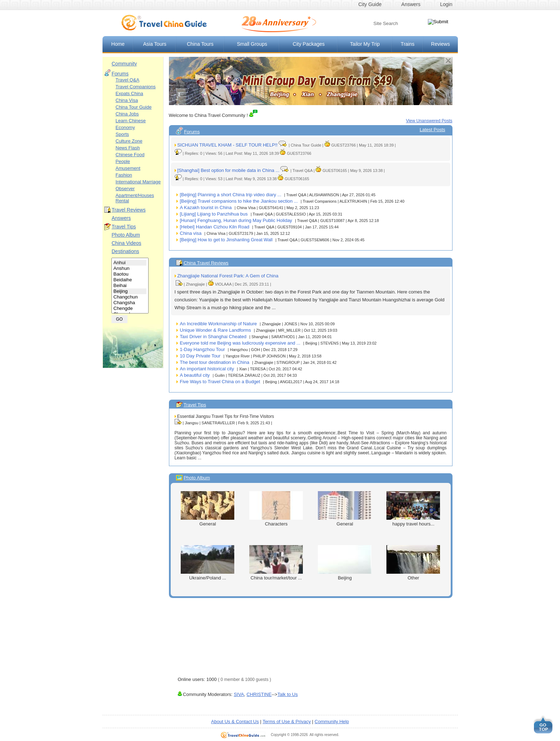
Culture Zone (129, 141)
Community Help (332, 722)
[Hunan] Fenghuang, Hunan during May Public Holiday (236, 220)
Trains (407, 44)
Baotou (130, 274)
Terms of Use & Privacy (287, 722)
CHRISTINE (259, 694)
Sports (122, 134)
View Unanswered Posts (429, 121)
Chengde (130, 308)
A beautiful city (195, 375)
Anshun (130, 268)
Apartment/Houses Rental (135, 198)
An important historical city (207, 369)
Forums (120, 74)
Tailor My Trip (365, 44)
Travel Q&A (128, 80)
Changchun (130, 297)
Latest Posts (432, 130)
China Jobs (127, 114)
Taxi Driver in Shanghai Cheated (213, 337)
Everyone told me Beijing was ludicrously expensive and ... (240, 343)
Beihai (130, 286)
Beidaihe (130, 280)
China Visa (127, 100)
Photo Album (126, 235)
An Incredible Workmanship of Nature (219, 324)
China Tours (200, 44)
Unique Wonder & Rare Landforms (216, 330)
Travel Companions (136, 87)
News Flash (128, 148)
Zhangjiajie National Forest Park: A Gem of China (228, 276)
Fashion (124, 175)
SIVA (239, 694)
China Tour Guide (134, 107)
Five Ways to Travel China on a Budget (220, 382)
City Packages (309, 44)
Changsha (130, 303)
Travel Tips (124, 227)
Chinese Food (130, 155)
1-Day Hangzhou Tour (202, 349)
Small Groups (252, 44)
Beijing (130, 291)
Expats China (129, 93)
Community (124, 64)
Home (118, 44)
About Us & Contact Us (235, 722)
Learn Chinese (131, 121)
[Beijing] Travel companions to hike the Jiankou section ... (239, 201)
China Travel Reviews (206, 263)
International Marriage (138, 182)
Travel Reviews (129, 210)
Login (446, 4)
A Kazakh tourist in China (206, 208)
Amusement (128, 168)
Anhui (130, 263)
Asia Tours (155, 44)
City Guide (370, 4)
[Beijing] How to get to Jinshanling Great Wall (226, 240)
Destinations (126, 251)
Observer (125, 189)
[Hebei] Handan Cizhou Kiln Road (215, 227)
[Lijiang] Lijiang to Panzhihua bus (214, 214)
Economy (125, 127)
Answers (411, 4)
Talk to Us (288, 694)
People (123, 161)
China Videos (127, 243)
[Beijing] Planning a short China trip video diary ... (231, 195)
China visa (191, 233)
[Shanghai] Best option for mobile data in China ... (228, 170)
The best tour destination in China (215, 362)
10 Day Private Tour (200, 356)
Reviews (441, 44)
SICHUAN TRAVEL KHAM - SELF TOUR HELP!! (227, 145)
